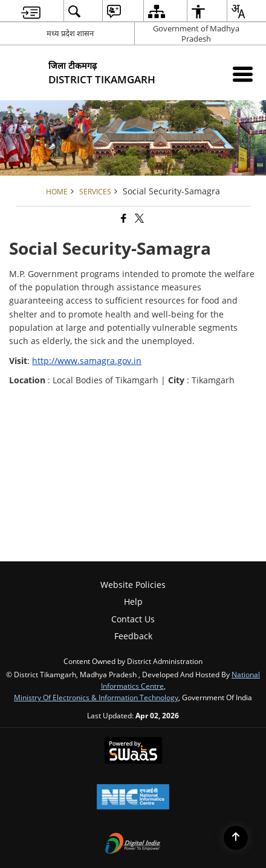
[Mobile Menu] (243, 74)
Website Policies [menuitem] (133, 585)
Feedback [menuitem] (133, 636)
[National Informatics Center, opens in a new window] (133, 798)
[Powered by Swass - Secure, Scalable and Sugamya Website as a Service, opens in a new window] (133, 752)
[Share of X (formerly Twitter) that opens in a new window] (138, 218)
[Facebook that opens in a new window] (123, 218)
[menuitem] (31, 11)
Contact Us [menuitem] (133, 619)
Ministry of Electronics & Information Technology (96, 697)
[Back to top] (236, 838)
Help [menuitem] (133, 602)
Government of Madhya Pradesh (196, 34)
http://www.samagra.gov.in (87, 361)
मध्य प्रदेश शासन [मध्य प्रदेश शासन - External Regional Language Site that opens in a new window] (70, 33)
